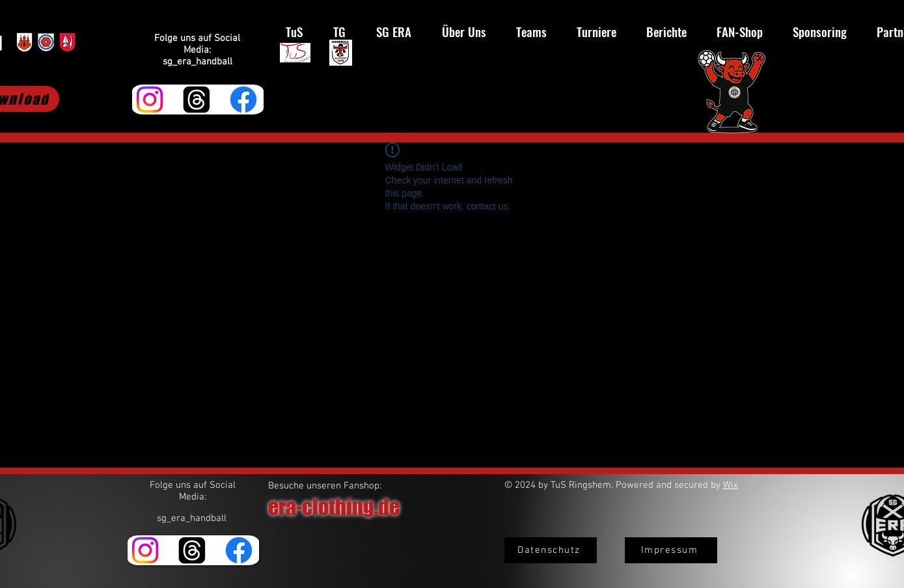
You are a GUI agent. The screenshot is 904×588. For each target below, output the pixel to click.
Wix (731, 485)
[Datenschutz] (551, 550)
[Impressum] (671, 550)
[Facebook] (243, 100)
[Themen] (197, 100)
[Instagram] (150, 100)
